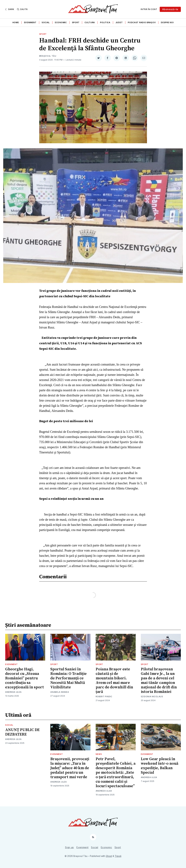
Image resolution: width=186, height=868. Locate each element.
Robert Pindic (104, 697)
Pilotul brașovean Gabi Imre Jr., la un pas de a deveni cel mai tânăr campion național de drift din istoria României (159, 680)
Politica (105, 22)
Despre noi (167, 22)
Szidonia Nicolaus (152, 697)
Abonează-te (170, 9)
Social (46, 22)
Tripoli (118, 856)
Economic (61, 22)
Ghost (109, 856)
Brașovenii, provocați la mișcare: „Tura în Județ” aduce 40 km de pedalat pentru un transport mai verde (70, 768)
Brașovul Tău (48, 56)
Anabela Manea (60, 692)
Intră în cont (149, 9)
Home (16, 22)
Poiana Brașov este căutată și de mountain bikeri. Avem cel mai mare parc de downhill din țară (114, 680)
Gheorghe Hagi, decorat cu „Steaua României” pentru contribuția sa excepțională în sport (25, 678)
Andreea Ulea (13, 692)
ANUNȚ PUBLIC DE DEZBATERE (22, 732)
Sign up (69, 847)
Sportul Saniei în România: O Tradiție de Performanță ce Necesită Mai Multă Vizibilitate (68, 678)
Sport (76, 22)
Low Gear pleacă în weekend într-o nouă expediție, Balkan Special (160, 766)
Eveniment (30, 22)
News (99, 754)
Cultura (90, 22)
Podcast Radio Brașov (142, 22)
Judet (119, 22)
